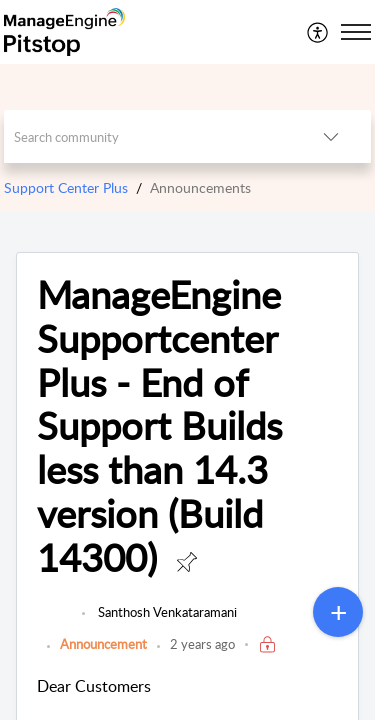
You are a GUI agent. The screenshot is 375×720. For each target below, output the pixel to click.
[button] (318, 32)
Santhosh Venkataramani (166, 612)
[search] (148, 136)
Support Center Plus (66, 187)
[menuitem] (318, 32)
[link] (54, 622)
